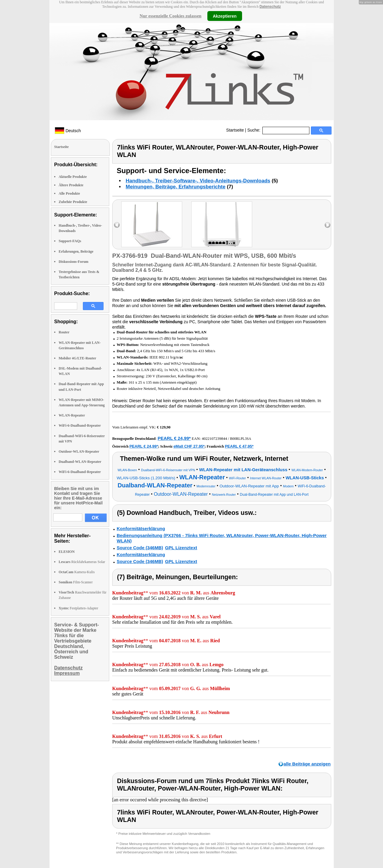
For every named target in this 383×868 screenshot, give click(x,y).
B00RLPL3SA (241, 439)
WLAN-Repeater (72, 415)
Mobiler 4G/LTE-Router (77, 358)
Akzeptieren (225, 16)
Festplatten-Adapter (78, 608)
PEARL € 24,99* (174, 438)
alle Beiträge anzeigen (307, 764)
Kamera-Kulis (77, 572)
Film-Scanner (76, 582)
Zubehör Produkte (73, 202)
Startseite (235, 130)
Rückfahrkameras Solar (82, 562)
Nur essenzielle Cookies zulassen (170, 16)
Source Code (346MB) (140, 548)
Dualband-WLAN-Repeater (80, 462)
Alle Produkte (69, 193)
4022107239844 (214, 438)
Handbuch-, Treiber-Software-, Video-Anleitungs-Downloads (198, 181)
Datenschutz (270, 7)
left (117, 225)
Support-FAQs (70, 241)
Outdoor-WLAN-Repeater (79, 451)
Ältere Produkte (71, 185)
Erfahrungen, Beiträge (76, 251)
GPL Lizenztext (181, 548)
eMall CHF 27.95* (189, 446)
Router (64, 332)
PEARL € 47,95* (239, 446)
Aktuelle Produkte (73, 177)
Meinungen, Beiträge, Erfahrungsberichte (175, 187)
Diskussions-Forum (73, 262)
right (327, 225)
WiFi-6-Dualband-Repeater (80, 425)
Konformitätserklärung (141, 528)
